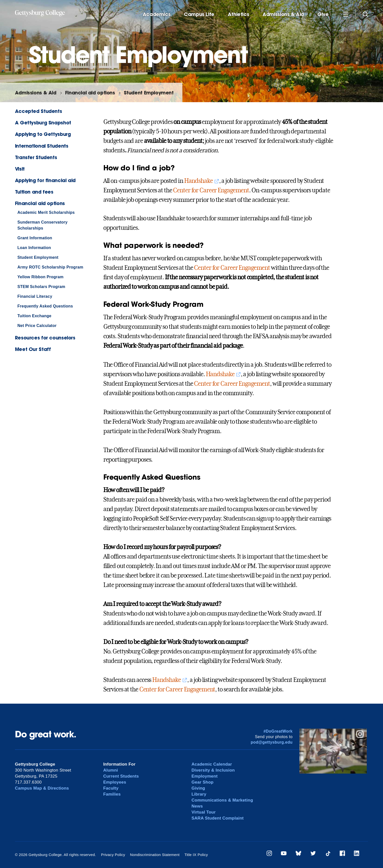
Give (323, 14)
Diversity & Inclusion (213, 770)
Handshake (198, 181)
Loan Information (34, 248)
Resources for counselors (45, 338)
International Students (42, 146)
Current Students (121, 776)
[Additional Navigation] (346, 14)
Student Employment (149, 93)
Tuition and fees (34, 192)
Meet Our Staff (33, 349)
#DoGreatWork (278, 731)
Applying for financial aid (45, 180)
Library (199, 794)
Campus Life (199, 14)
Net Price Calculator (37, 326)
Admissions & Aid (283, 14)
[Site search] (365, 14)
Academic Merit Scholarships (46, 212)
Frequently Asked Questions (45, 306)
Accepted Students (38, 111)
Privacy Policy (113, 855)
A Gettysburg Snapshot (43, 123)
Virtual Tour (203, 812)
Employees (115, 782)
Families (112, 794)
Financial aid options (90, 93)
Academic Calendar (212, 764)
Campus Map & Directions (42, 788)
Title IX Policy (196, 855)
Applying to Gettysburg (43, 134)
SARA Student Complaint (217, 818)
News (197, 806)
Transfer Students (36, 157)
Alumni (111, 770)
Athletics (239, 14)
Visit (20, 169)
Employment (204, 776)
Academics (157, 14)
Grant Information (35, 238)
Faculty (111, 788)
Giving (198, 788)
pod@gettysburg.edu (272, 742)
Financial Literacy (35, 296)
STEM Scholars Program (41, 287)
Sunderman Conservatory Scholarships (43, 225)
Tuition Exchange (34, 316)
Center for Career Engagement (211, 190)
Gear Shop (202, 782)
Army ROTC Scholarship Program (50, 267)
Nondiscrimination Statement (155, 855)
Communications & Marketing (222, 800)
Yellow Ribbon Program (41, 277)
